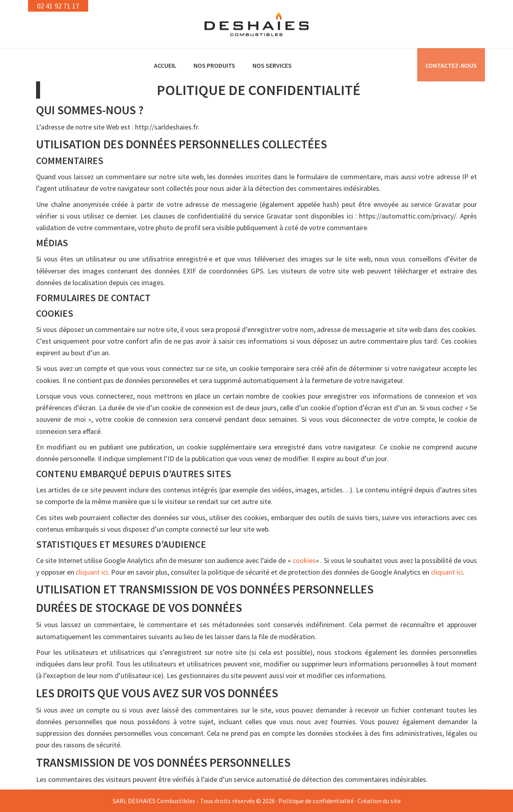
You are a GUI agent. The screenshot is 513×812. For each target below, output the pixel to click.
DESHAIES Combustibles (256, 24)
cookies (304, 560)
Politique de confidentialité (316, 801)
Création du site (379, 801)
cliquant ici (92, 572)
